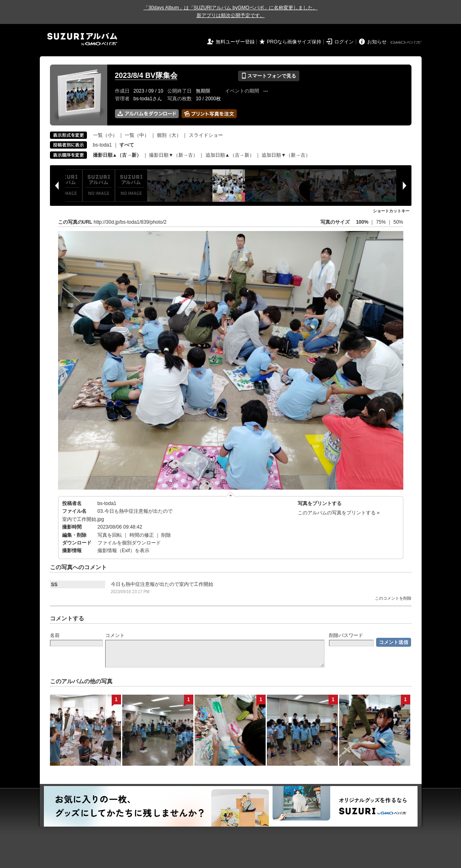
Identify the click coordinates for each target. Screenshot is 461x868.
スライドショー (206, 135)
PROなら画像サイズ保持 (294, 42)
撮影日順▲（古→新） (117, 155)
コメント (115, 635)
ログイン (344, 42)
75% (382, 222)
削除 (166, 535)
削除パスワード (346, 635)
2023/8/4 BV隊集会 (146, 76)
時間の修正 (142, 535)
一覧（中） (137, 135)
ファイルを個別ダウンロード (129, 543)
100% (362, 222)
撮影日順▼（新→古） (173, 155)
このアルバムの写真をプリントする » (339, 513)
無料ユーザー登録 (235, 42)
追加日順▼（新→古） (286, 155)
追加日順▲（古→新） (230, 155)
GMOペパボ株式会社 (407, 43)
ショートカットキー (391, 211)
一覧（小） (105, 135)
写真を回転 (110, 535)
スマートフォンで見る (269, 76)
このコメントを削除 (393, 598)
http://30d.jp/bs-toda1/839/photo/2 (130, 222)
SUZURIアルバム (82, 39)
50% (398, 222)
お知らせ (377, 42)
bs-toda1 (103, 145)
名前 (55, 635)
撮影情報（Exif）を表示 (123, 551)
